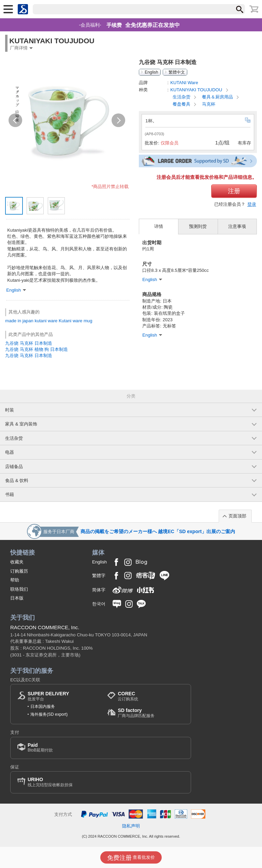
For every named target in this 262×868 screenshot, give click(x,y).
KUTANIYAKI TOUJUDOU (197, 90)
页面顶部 (237, 516)
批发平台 (48, 696)
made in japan (19, 321)
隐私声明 (131, 826)
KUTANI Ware (184, 83)
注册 (234, 191)
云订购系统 (128, 696)
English (151, 72)
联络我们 (19, 589)
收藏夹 (17, 562)
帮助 (15, 580)
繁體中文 (177, 72)
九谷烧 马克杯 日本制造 (28, 343)
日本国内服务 (43, 707)
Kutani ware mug (75, 321)
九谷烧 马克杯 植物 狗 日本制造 (37, 349)
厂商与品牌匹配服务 (136, 713)
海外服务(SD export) (49, 714)
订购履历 (19, 571)
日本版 (17, 598)
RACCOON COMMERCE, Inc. (45, 627)
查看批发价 (131, 858)
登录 (252, 204)
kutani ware (46, 321)
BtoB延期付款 (40, 748)
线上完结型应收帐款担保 (50, 782)
